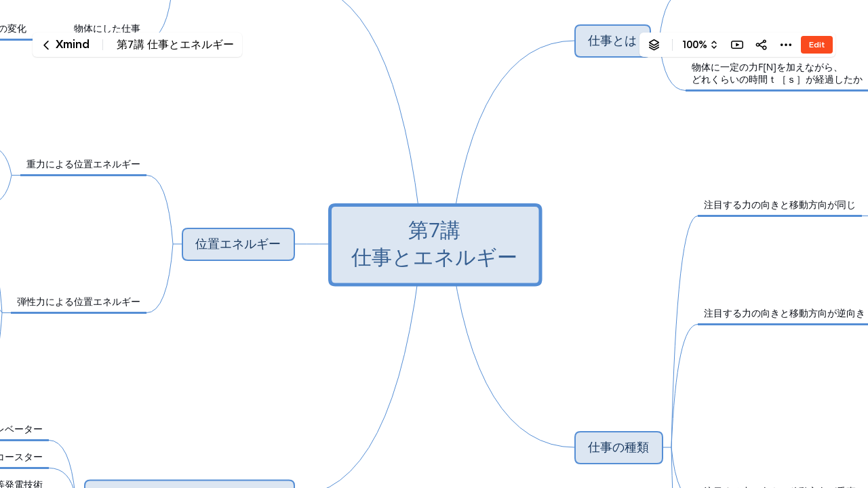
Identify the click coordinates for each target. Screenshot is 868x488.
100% (695, 45)
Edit (817, 44)
